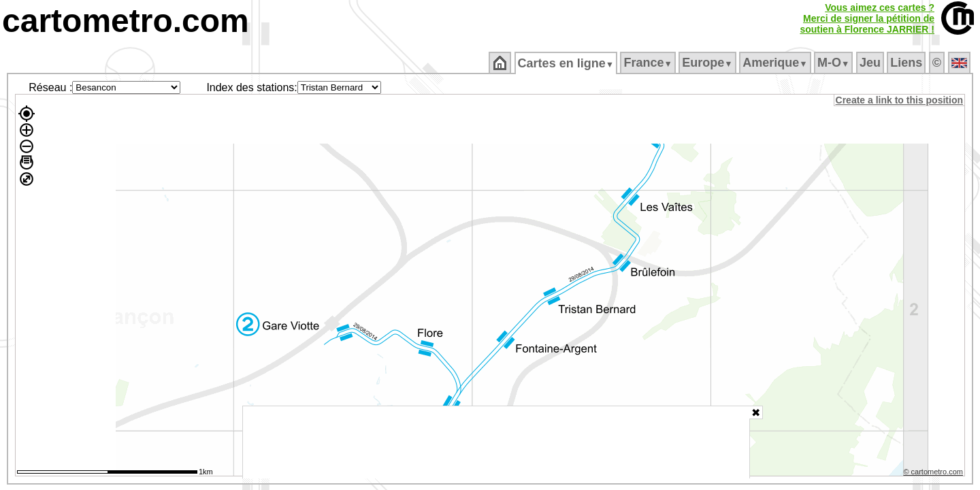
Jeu (871, 63)
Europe (708, 63)
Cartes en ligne (567, 63)
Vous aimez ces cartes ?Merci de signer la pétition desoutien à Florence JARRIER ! (867, 18)
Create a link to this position (900, 100)
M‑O (835, 63)
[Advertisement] (496, 442)
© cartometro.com (934, 474)
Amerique (776, 63)
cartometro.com (126, 21)
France (649, 63)
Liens (908, 63)
